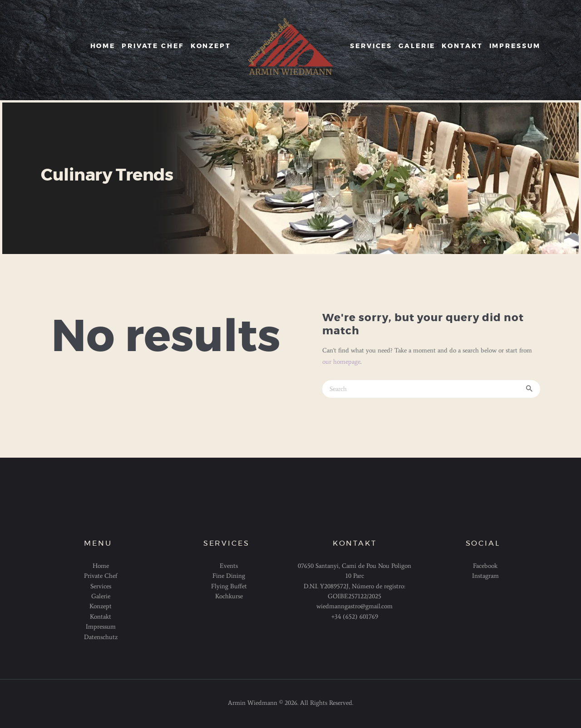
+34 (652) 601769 (355, 617)
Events (229, 566)
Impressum (101, 627)
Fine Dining (229, 576)
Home (101, 566)
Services (101, 586)
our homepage (341, 362)
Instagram (485, 576)
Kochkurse (229, 596)
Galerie (101, 596)
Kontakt (101, 617)
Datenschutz (101, 637)
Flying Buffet (229, 586)
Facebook (485, 566)
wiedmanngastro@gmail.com (355, 606)
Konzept (101, 606)
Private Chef (101, 576)
